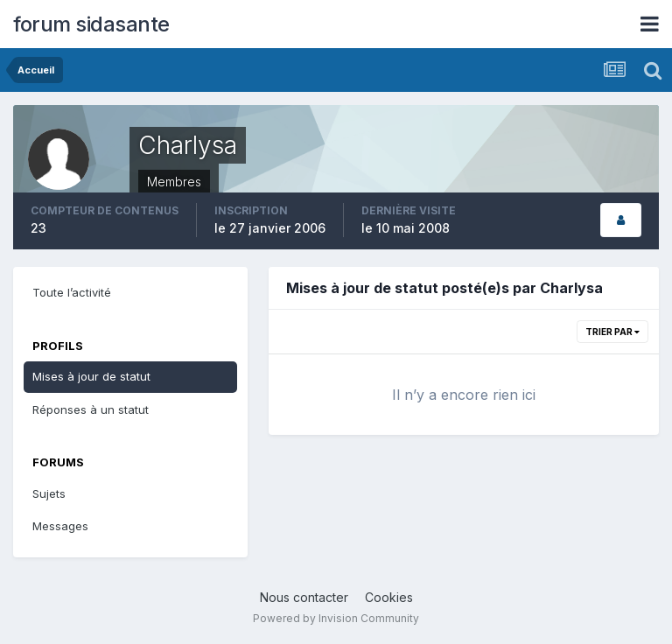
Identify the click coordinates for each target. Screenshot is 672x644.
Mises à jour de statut (91, 376)
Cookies (389, 597)
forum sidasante (91, 24)
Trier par (612, 332)
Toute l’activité (72, 292)
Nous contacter (304, 597)
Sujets (49, 493)
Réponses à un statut (91, 409)
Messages (60, 526)
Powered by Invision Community (336, 618)
